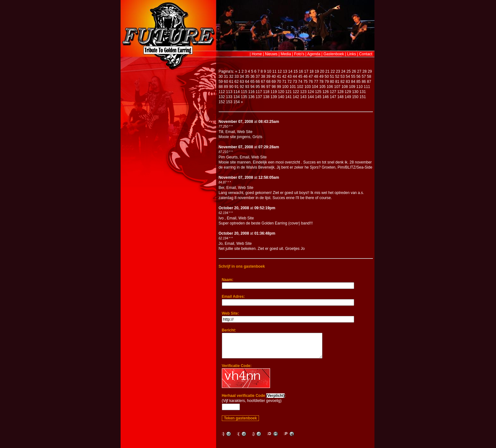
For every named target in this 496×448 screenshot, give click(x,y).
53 (343, 77)
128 (341, 92)
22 (333, 71)
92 (242, 87)
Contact (366, 54)
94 (252, 87)
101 (293, 87)
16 (301, 71)
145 (318, 97)
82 (343, 82)
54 (348, 77)
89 (226, 87)
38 (263, 77)
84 (353, 82)
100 (285, 87)
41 (279, 77)
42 (284, 77)
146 (326, 97)
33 (237, 77)
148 (341, 97)
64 (247, 82)
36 (252, 77)
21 (327, 71)
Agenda (314, 54)
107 (337, 87)
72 (290, 82)
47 (311, 77)
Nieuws (271, 54)
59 (221, 82)
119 (274, 92)
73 (295, 82)
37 (258, 77)
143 (303, 97)
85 (358, 82)
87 (369, 82)
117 (259, 92)
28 (364, 71)
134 (236, 97)
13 (285, 71)
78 (321, 82)
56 (358, 77)
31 (226, 77)
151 (363, 97)
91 (237, 87)
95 (258, 87)
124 (311, 92)
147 (333, 97)
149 (348, 97)
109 (352, 87)
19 (317, 71)
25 (349, 71)
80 (332, 82)
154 (236, 102)
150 (355, 97)
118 (266, 92)
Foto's (299, 54)
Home (257, 54)
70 (279, 82)
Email (230, 132)
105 (322, 87)
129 (348, 92)
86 (364, 82)
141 (288, 97)
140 (281, 97)
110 (360, 87)
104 (315, 87)
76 (311, 82)
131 (363, 92)
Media (286, 54)
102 (300, 87)
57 (364, 77)
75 (305, 82)
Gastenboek (334, 54)
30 (221, 77)
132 (222, 97)
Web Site (245, 132)
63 (242, 82)
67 (263, 82)
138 (266, 97)
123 (303, 92)
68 (268, 82)
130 (355, 92)
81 (337, 82)
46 (305, 77)
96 (263, 87)
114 (236, 92)
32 (231, 77)
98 (274, 87)
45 (300, 77)
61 (231, 82)
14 (290, 71)
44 (295, 77)
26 (354, 71)
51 (332, 77)
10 (269, 71)
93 (247, 87)
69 (274, 82)
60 (226, 82)
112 (222, 92)
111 (367, 87)
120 (281, 92)
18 (311, 71)
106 (330, 87)
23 (338, 71)
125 (318, 92)
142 (296, 97)
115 (244, 92)
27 (359, 71)
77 (316, 82)
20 (322, 71)
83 (348, 82)
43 (290, 77)
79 (327, 82)
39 (268, 77)
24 (343, 71)
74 (300, 82)
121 (288, 92)
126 (326, 92)
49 (321, 77)
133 (229, 97)
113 (229, 92)
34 (242, 77)
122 (296, 92)
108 (345, 87)
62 (237, 82)
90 (231, 87)
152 (222, 102)
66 (258, 82)
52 (337, 77)
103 (308, 87)
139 (274, 97)
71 (284, 82)
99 (279, 87)
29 (370, 71)
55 (353, 77)
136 (251, 97)
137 (259, 97)
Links (352, 54)
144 (311, 97)
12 (280, 71)
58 (369, 77)
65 (252, 82)
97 (268, 87)
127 (333, 92)
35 (247, 77)
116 (251, 92)
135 (244, 97)
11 (274, 71)
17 (306, 71)
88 (221, 87)
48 (316, 77)
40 (274, 77)
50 (327, 77)
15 (296, 71)
